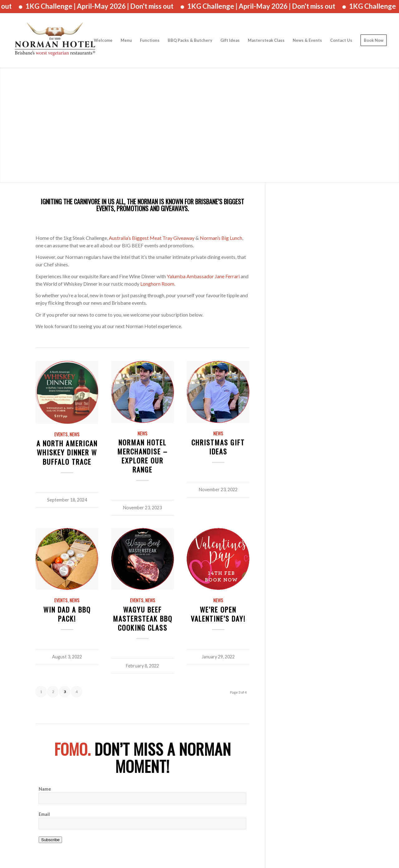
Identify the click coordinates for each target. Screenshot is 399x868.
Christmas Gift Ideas (218, 447)
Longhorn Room (157, 284)
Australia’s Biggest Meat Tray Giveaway (152, 238)
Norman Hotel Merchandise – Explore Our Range (142, 456)
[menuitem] (103, 40)
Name (45, 789)
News (75, 434)
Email (44, 814)
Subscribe (50, 840)
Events (61, 434)
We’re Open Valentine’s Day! (218, 614)
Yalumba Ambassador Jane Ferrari (203, 276)
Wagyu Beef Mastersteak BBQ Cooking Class (143, 618)
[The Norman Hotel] (55, 40)
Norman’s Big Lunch (221, 238)
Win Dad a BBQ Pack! (67, 614)
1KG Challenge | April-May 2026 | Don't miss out (105, 6)
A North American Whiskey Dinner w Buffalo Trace (67, 452)
